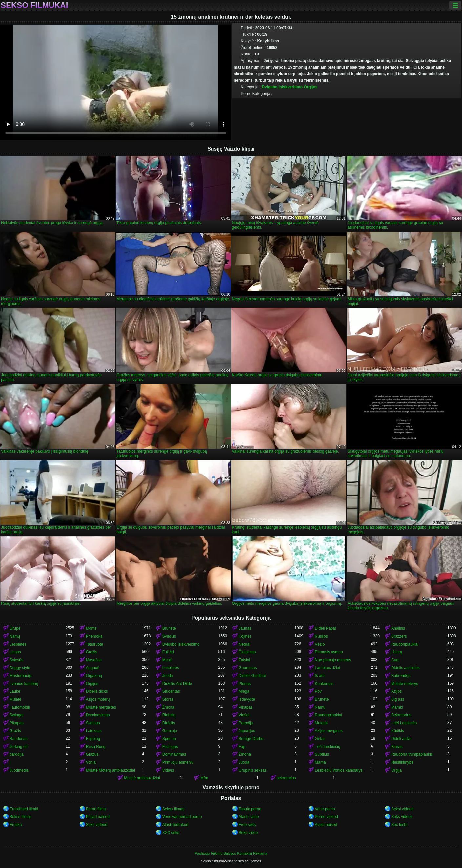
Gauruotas (248, 668)
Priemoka (94, 636)
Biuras (397, 747)
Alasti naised (326, 825)
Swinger (17, 715)
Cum (395, 660)
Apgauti (93, 668)
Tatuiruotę (95, 644)
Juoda (168, 676)
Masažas (94, 660)
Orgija (396, 770)
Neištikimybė (402, 762)
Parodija (246, 723)
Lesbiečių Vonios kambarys (339, 770)
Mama (320, 762)
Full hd (168, 652)
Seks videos (402, 817)
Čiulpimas (247, 652)
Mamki (397, 707)
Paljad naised (98, 817)
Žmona (168, 707)
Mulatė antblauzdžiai (142, 778)
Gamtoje (170, 731)
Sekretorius (401, 715)
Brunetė (169, 628)
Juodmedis (19, 770)
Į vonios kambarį (24, 684)
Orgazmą (94, 676)
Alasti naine (249, 817)
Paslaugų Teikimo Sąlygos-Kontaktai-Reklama (231, 853)
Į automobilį (20, 707)
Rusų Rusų (96, 747)
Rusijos (321, 636)
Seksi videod (402, 809)
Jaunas (245, 628)
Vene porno (325, 809)
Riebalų (169, 715)
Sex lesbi (399, 825)
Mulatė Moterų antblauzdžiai (110, 770)
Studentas (171, 691)
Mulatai (321, 723)
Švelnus (93, 723)
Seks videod (97, 825)
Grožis (92, 652)
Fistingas (170, 747)
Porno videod (326, 817)
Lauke (15, 691)
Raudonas (19, 739)
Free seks (247, 825)
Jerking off (19, 747)
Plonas (245, 684)
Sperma (169, 739)
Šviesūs (169, 636)
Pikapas (246, 707)
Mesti (167, 660)
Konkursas (324, 684)
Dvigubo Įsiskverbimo (282, 87)
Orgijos (311, 87)
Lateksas (94, 731)
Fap (242, 747)
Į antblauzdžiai (327, 668)
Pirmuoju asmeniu (178, 762)
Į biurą (397, 652)
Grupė (15, 628)
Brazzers (399, 636)
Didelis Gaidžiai (252, 676)
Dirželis (169, 723)
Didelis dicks (97, 691)
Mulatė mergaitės (101, 707)
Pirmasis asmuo (329, 652)
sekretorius (286, 778)
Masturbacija (21, 676)
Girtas (320, 739)
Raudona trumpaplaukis (412, 754)
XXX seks (171, 833)
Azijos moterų (98, 699)
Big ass (398, 699)
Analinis (398, 628)
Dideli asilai (401, 739)
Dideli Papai (325, 628)
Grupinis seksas (253, 770)
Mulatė (15, 699)
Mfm (204, 778)
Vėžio (320, 644)
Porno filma (96, 809)
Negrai (244, 644)
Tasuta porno (250, 809)
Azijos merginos (329, 731)
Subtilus (322, 754)
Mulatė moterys (405, 684)
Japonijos (247, 731)
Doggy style (20, 668)
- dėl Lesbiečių (327, 747)
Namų (15, 636)
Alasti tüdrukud (175, 825)
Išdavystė (247, 699)
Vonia (91, 762)
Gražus (92, 754)
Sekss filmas (173, 809)
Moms (91, 628)
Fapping (93, 739)
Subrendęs (401, 676)
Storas (168, 699)
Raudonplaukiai (405, 644)
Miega (244, 691)
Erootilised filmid (24, 809)
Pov (318, 691)
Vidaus (168, 770)
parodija (17, 754)
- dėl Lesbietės (404, 723)
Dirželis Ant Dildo (177, 684)
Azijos (396, 691)
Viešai (244, 715)
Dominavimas (98, 715)
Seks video (248, 833)
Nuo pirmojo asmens (333, 660)
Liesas (15, 652)
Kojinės (245, 636)
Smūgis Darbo (251, 739)
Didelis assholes (405, 668)
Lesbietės (18, 644)
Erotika (16, 825)
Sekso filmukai (34, 5)
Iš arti (320, 676)
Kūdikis (398, 731)
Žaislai (244, 660)
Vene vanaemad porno (182, 817)
